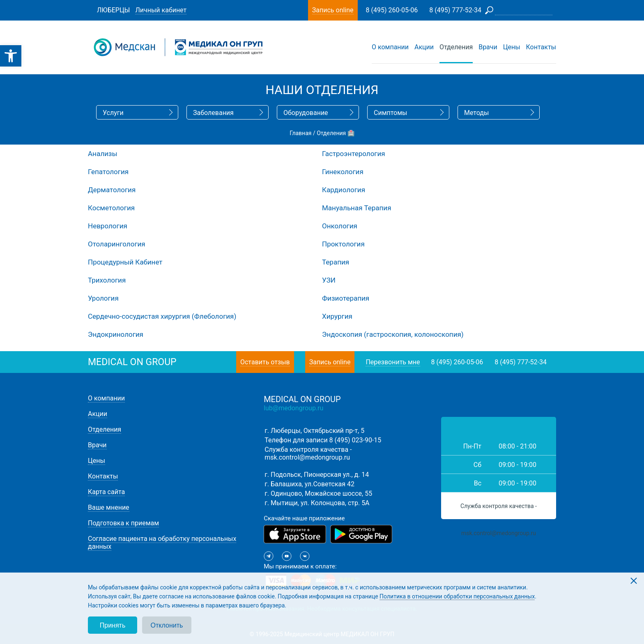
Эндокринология (116, 334)
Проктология (343, 244)
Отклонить (167, 625)
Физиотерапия (346, 298)
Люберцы (113, 10)
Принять (113, 625)
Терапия (336, 262)
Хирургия (337, 316)
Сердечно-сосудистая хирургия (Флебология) (162, 316)
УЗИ (329, 280)
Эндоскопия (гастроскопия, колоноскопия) (393, 334)
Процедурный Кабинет (125, 262)
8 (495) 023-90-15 (355, 440)
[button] (11, 56)
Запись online (330, 362)
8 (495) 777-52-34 (521, 362)
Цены (512, 47)
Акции (424, 47)
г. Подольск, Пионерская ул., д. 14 (317, 475)
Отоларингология (117, 244)
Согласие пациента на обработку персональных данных (162, 543)
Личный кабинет (161, 10)
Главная (300, 133)
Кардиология (344, 190)
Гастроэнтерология (354, 154)
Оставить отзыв (265, 362)
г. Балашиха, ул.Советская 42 (309, 484)
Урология (103, 298)
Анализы (103, 154)
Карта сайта (106, 492)
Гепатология (108, 172)
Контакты (541, 47)
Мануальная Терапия (356, 208)
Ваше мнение (109, 507)
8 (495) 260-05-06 (457, 362)
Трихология (107, 280)
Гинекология (343, 172)
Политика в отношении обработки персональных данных (457, 596)
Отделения (456, 47)
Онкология (340, 226)
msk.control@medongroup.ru (307, 457)
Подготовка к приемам (123, 523)
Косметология (111, 208)
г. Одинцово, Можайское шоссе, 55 (318, 493)
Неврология (108, 226)
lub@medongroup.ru (293, 408)
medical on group (132, 362)
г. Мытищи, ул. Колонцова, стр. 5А (317, 503)
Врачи (488, 47)
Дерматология (112, 190)
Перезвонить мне (393, 362)
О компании (390, 47)
